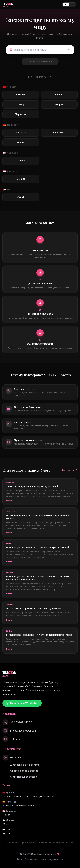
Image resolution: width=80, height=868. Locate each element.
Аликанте (8, 806)
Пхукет (7, 815)
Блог (20, 859)
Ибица (31, 806)
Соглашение (31, 859)
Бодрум (38, 796)
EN (73, 5)
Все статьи (70, 470)
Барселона (20, 806)
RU (66, 5)
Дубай (6, 833)
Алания (17, 796)
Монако (7, 824)
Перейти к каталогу (40, 62)
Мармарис (49, 796)
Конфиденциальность (51, 859)
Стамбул (27, 796)
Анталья (7, 796)
